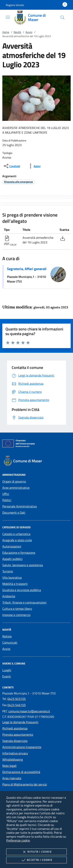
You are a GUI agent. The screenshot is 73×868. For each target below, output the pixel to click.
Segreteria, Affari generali (27, 269)
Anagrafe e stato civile (17, 540)
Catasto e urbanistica (16, 534)
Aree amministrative (16, 488)
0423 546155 (17, 705)
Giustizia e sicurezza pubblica (22, 590)
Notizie (7, 636)
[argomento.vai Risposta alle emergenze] (18, 182)
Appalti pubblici (12, 559)
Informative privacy (15, 753)
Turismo (8, 571)
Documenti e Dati (14, 513)
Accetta (36, 860)
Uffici (6, 494)
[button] (15, 5)
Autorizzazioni (12, 546)
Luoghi (7, 670)
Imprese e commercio (16, 615)
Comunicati (10, 642)
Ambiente (9, 596)
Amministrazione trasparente (22, 747)
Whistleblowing (13, 759)
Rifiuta (36, 852)
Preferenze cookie (18, 840)
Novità (17, 32)
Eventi (7, 676)
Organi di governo (14, 481)
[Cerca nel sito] (62, 18)
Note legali (9, 766)
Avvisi (29, 32)
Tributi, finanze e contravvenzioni (24, 602)
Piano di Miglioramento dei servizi (25, 784)
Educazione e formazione (19, 553)
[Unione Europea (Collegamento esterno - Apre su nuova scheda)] (36, 444)
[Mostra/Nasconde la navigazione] (8, 17)
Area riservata (12, 778)
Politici (7, 500)
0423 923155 (17, 699)
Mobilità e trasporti (15, 584)
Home (6, 32)
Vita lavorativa (12, 577)
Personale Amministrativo (20, 506)
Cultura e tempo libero (17, 609)
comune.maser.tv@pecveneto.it (29, 711)
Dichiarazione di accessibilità (21, 772)
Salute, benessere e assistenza (23, 565)
